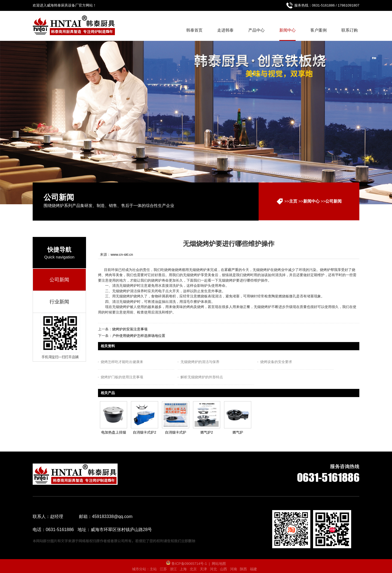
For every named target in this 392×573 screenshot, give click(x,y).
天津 (203, 569)
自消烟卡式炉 (176, 432)
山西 (223, 569)
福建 (253, 569)
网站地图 (219, 564)
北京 (193, 569)
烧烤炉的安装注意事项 (130, 329)
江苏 (163, 569)
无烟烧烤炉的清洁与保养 (200, 362)
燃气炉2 (207, 432)
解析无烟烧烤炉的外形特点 (202, 377)
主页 (293, 201)
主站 (153, 569)
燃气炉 (238, 432)
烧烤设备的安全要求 (276, 362)
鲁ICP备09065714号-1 (186, 564)
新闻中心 (311, 201)
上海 (183, 569)
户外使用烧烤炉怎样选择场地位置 (139, 336)
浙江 (173, 569)
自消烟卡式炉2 (144, 432)
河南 (234, 569)
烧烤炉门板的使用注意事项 (122, 377)
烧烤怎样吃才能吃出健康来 (122, 362)
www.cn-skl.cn (122, 255)
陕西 (243, 569)
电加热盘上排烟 (114, 432)
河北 (213, 569)
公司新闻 (333, 201)
